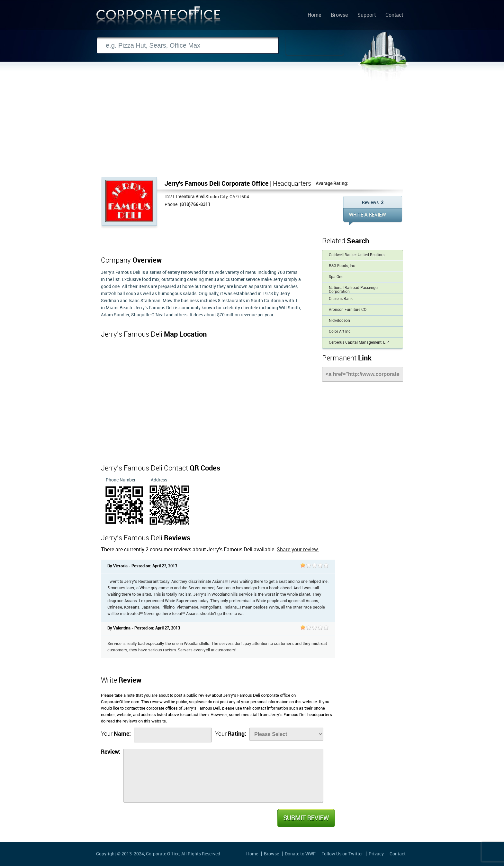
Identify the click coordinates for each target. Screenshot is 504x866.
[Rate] (286, 734)
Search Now (315, 46)
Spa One (336, 277)
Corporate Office (158, 17)
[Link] (363, 374)
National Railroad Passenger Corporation (354, 290)
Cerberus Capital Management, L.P (359, 343)
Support (367, 15)
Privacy (376, 854)
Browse (339, 15)
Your (116, 734)
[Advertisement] (252, 128)
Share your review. (298, 550)
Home (314, 15)
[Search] (188, 46)
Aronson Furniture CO (348, 310)
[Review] (223, 776)
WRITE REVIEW (373, 217)
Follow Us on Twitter (342, 854)
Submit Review (306, 818)
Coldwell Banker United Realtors (357, 255)
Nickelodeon (339, 321)
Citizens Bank (341, 299)
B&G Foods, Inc (342, 266)
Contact (394, 15)
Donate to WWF (300, 854)
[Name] (173, 735)
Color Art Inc (340, 332)
